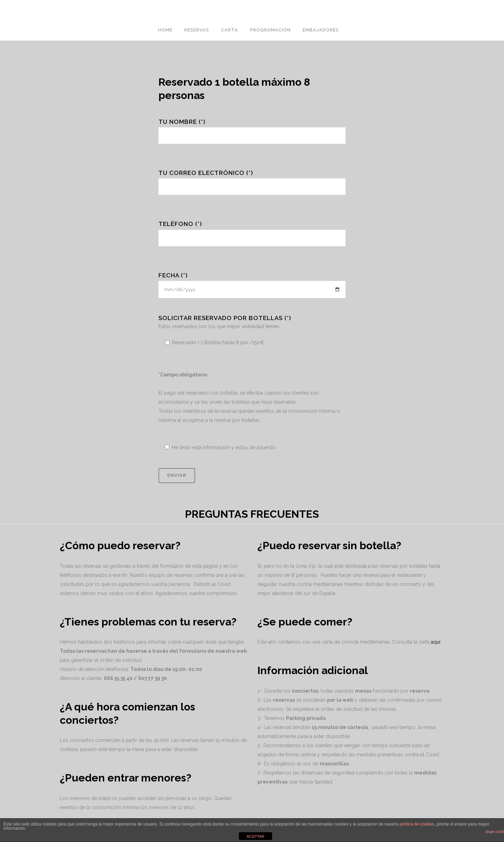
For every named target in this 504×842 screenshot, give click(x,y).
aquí (436, 642)
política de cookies (417, 824)
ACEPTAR (255, 836)
